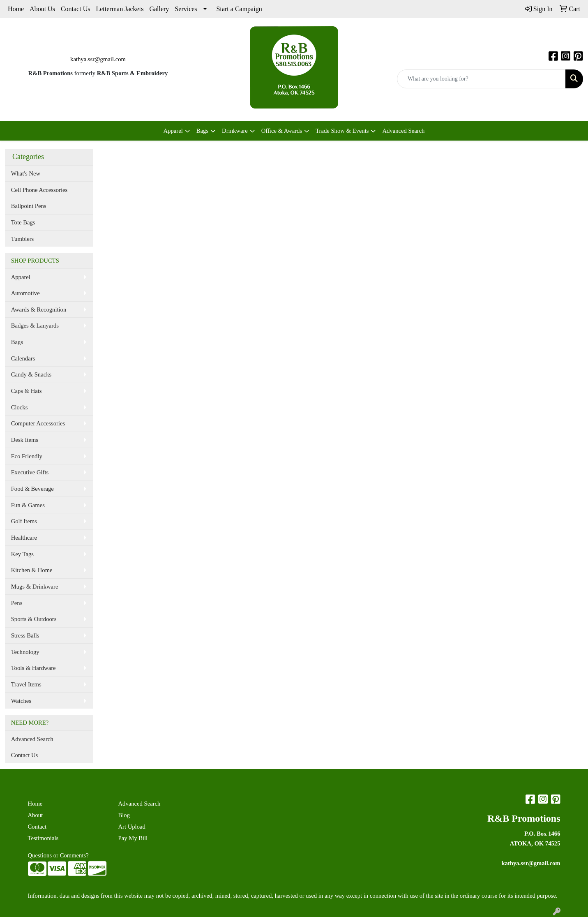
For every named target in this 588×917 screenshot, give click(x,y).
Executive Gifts (30, 472)
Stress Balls (25, 635)
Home (16, 9)
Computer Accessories (38, 423)
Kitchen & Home (32, 570)
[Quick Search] (481, 79)
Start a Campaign (239, 9)
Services (186, 9)
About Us (42, 9)
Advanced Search (403, 131)
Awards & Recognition (39, 310)
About (36, 815)
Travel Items (26, 684)
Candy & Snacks (31, 374)
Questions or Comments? (58, 855)
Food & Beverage (32, 489)
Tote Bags (23, 222)
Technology (25, 652)
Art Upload (132, 827)
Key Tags (22, 554)
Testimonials (43, 838)
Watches (21, 701)
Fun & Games (28, 505)
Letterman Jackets (120, 9)
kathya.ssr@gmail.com (98, 59)
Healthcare (24, 538)
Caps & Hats (27, 391)
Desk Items (25, 440)
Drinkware (235, 131)
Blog (124, 815)
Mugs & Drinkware (35, 587)
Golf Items (24, 521)
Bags (202, 131)
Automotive (25, 293)
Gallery (159, 9)
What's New (26, 173)
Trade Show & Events (342, 131)
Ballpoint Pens (29, 206)
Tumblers (23, 239)
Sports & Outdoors (34, 619)
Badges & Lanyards (35, 326)
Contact (37, 827)
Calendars (23, 358)
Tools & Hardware (33, 668)
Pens (17, 603)
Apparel (173, 131)
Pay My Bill (133, 838)
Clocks (20, 407)
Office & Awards (282, 131)
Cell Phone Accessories (39, 190)
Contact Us (76, 9)
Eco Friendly (27, 456)
